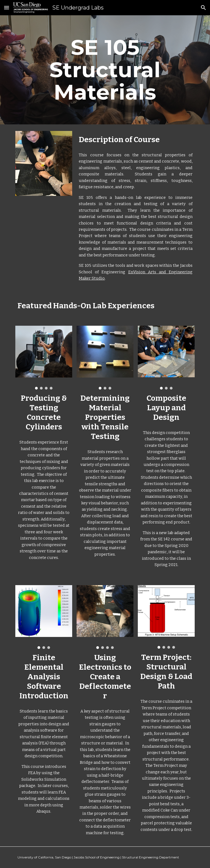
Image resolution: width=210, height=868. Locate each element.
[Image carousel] (44, 358)
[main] (105, 70)
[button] (7, 8)
